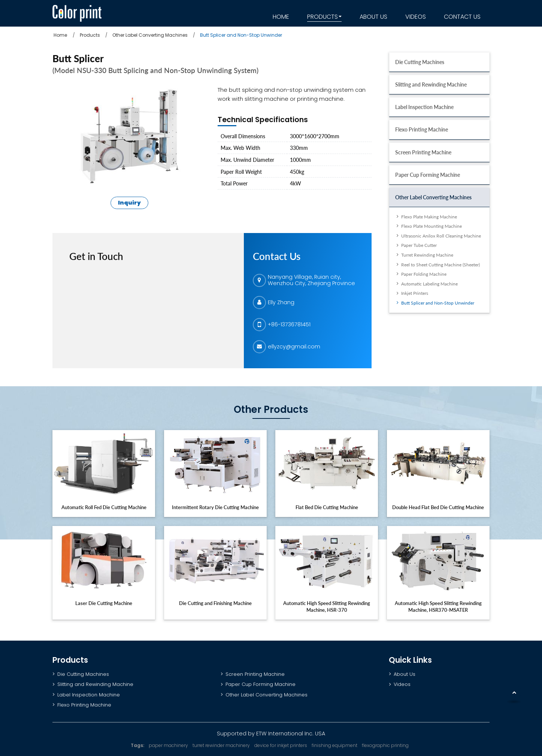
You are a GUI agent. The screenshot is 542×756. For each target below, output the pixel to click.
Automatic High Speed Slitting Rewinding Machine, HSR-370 (327, 607)
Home (281, 17)
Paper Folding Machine (424, 274)
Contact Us (462, 17)
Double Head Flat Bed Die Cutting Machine (438, 507)
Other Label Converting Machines (150, 35)
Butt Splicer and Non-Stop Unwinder (438, 303)
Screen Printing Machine (423, 152)
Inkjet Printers (415, 293)
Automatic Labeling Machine (429, 284)
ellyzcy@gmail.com (294, 347)
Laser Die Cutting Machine (104, 603)
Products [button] (323, 17)
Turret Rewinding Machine (427, 255)
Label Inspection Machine (424, 107)
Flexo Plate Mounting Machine (432, 226)
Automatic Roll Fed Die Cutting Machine (104, 507)
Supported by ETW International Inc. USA (271, 734)
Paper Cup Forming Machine (428, 175)
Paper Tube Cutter (419, 245)
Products (90, 35)
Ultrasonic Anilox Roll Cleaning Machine (441, 236)
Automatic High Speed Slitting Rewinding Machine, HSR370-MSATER (438, 607)
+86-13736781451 (289, 324)
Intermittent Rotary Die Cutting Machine (215, 507)
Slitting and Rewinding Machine (431, 84)
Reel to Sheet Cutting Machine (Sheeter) (440, 265)
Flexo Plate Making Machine (429, 217)
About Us (373, 17)
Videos (416, 17)
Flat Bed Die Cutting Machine (327, 507)
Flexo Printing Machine (422, 129)
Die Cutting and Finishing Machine (215, 603)
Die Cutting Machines (420, 62)
